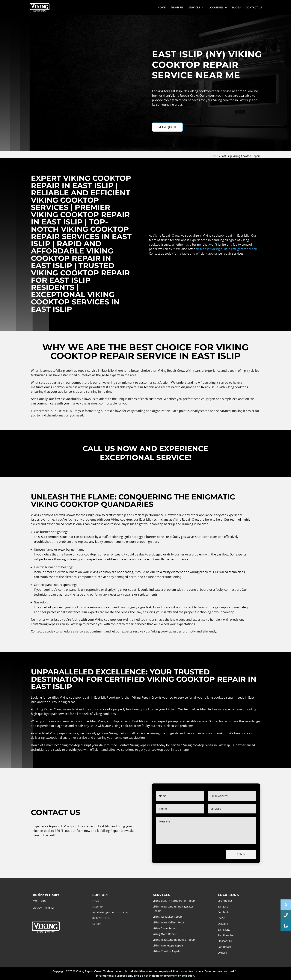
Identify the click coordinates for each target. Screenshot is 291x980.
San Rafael (224, 947)
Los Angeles (225, 901)
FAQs (96, 901)
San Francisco (226, 935)
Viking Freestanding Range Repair (174, 940)
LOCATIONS (216, 8)
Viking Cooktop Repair (166, 951)
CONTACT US (254, 8)
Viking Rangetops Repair (168, 945)
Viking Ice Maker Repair (167, 917)
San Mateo (224, 912)
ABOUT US (177, 8)
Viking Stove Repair (165, 928)
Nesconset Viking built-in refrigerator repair (226, 249)
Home (214, 156)
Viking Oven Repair (165, 934)
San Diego (224, 930)
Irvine (221, 918)
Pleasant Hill (226, 941)
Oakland (223, 924)
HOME (162, 8)
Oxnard (222, 953)
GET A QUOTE (167, 127)
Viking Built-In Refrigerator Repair (174, 901)
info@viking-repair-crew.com (110, 912)
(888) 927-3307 (101, 918)
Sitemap (98, 906)
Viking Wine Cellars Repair (169, 922)
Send (241, 854)
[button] (286, 926)
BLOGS (236, 8)
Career (97, 924)
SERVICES (194, 8)
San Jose (223, 906)
